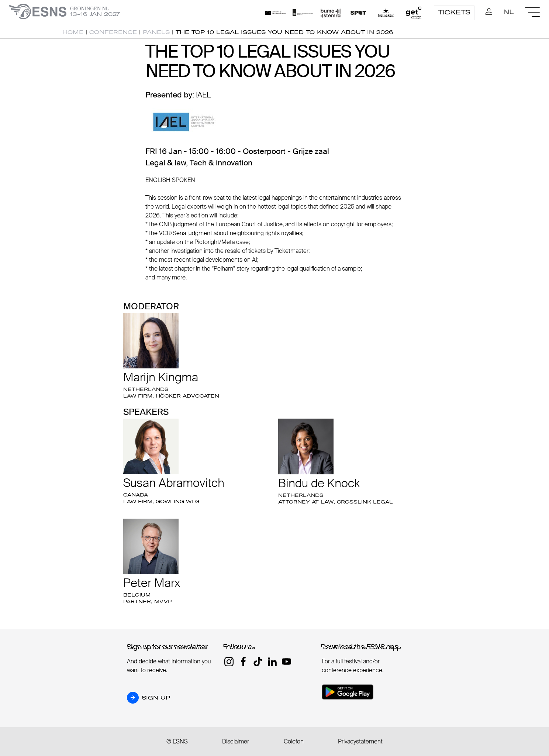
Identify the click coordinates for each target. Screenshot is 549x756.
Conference (113, 32)
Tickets (454, 12)
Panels (156, 32)
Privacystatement (360, 741)
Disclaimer (236, 741)
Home (73, 32)
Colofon (294, 741)
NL (509, 12)
